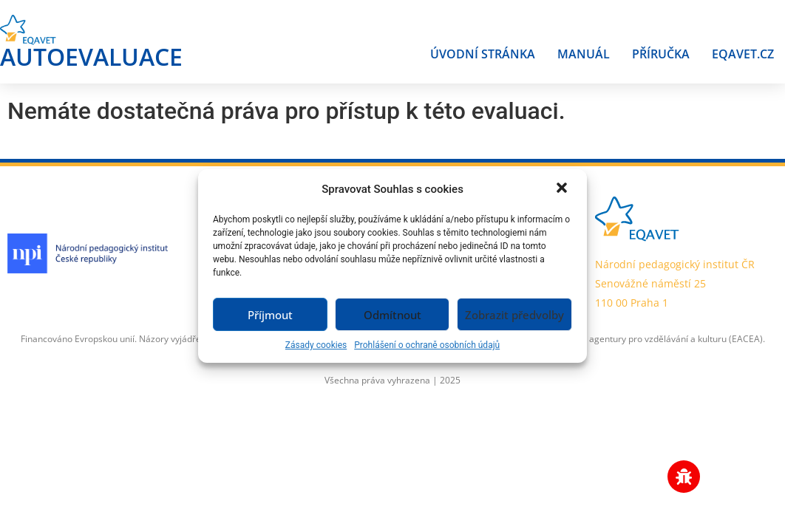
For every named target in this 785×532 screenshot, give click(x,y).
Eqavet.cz (743, 54)
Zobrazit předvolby (514, 315)
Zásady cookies (316, 345)
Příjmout (270, 315)
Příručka (661, 54)
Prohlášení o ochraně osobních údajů (427, 345)
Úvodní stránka (483, 54)
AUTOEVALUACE (91, 57)
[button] (563, 189)
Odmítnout (392, 315)
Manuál (584, 54)
